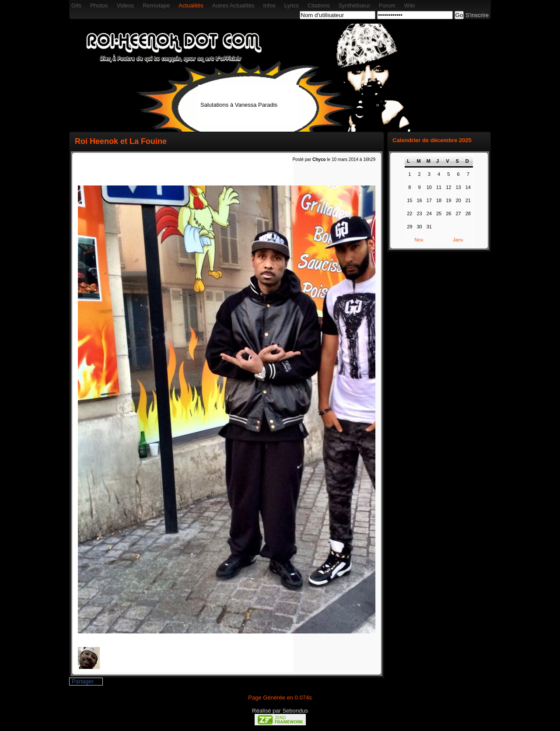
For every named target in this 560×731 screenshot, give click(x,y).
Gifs (76, 5)
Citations (319, 5)
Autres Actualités (233, 5)
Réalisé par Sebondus (280, 711)
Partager (83, 681)
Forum (387, 5)
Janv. (458, 240)
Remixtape (156, 5)
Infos (269, 5)
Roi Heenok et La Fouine (121, 141)
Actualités (191, 5)
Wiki (410, 5)
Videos (126, 5)
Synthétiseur (354, 5)
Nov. (420, 240)
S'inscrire (477, 15)
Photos (99, 5)
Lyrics (292, 5)
